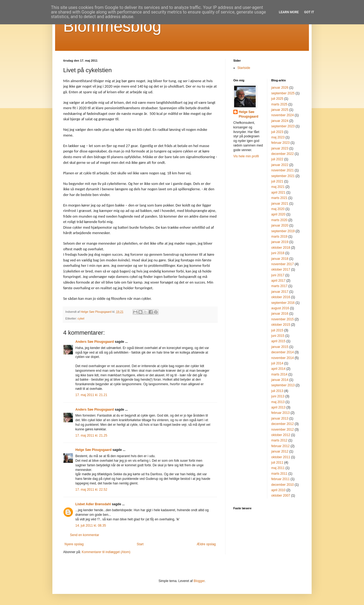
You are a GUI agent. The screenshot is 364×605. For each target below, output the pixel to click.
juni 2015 (278, 336)
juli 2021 (277, 181)
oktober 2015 (281, 325)
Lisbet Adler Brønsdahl (93, 504)
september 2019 (283, 231)
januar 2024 (280, 121)
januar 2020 (280, 225)
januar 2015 (280, 347)
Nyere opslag (74, 544)
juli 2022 (277, 159)
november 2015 (283, 319)
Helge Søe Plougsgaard (93, 450)
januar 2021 (280, 204)
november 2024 (283, 115)
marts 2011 (279, 474)
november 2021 (283, 170)
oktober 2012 (281, 435)
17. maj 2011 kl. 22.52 (91, 490)
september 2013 (283, 385)
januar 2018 (280, 259)
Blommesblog (112, 26)
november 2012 (283, 430)
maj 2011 (278, 468)
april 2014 (279, 369)
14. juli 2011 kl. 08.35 (91, 526)
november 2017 (283, 264)
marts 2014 (279, 374)
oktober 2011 (281, 457)
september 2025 (283, 93)
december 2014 (283, 352)
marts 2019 (279, 237)
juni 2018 (278, 253)
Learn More (289, 12)
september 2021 (283, 176)
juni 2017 (278, 275)
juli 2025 (277, 99)
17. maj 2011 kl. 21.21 (91, 395)
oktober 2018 (281, 248)
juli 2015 (277, 330)
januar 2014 (280, 380)
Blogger (199, 581)
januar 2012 (280, 451)
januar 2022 (280, 165)
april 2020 (279, 214)
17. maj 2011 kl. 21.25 (91, 436)
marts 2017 (279, 286)
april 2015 (279, 341)
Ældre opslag (206, 544)
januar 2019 (280, 242)
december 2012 (283, 424)
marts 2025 (279, 104)
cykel (81, 318)
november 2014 (283, 358)
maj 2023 (278, 137)
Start (140, 544)
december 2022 (283, 154)
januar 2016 (280, 314)
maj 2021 (278, 187)
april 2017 (279, 281)
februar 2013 (281, 413)
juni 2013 (278, 396)
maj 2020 (278, 209)
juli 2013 (277, 391)
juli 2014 (277, 363)
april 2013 (279, 407)
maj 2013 (278, 402)
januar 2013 (280, 418)
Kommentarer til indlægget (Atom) (106, 552)
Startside (244, 68)
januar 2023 (280, 148)
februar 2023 (281, 143)
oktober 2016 (281, 297)
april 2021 (279, 192)
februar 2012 (281, 446)
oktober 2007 (281, 496)
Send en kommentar (85, 535)
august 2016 (280, 308)
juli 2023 (277, 132)
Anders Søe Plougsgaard (95, 342)
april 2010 (279, 490)
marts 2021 (279, 198)
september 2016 (283, 303)
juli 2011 (277, 463)
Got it (309, 12)
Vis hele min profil (246, 156)
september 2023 (283, 126)
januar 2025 (280, 110)
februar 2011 (281, 479)
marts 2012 (279, 440)
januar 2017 (280, 292)
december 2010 (283, 485)
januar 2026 (280, 88)
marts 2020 (279, 220)
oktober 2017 (281, 270)
